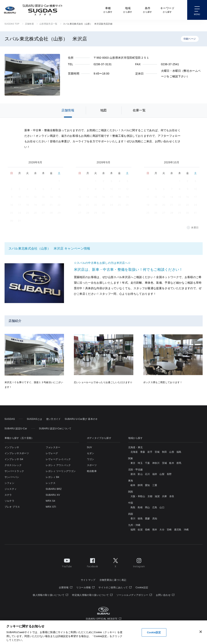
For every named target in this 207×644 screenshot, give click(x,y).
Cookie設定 (142, 588)
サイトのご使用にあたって (115, 588)
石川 (147, 474)
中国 (131, 503)
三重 (155, 485)
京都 (150, 496)
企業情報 (66, 588)
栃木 (172, 463)
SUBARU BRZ (54, 489)
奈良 (172, 496)
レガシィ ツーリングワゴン (61, 471)
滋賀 (157, 496)
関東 (131, 458)
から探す (108, 10)
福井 (155, 474)
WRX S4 (51, 501)
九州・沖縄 (134, 525)
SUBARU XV (53, 495)
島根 (140, 507)
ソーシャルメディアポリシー (134, 595)
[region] (103, 632)
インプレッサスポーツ (17, 453)
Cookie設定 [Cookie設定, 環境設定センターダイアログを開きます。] (154, 632)
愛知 (147, 485)
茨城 (165, 463)
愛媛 (147, 519)
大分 (162, 530)
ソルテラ (9, 501)
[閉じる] (201, 632)
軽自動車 (92, 471)
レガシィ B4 (52, 477)
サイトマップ (88, 580)
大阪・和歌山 (138, 496)
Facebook (93, 562)
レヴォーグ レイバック (58, 459)
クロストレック (13, 465)
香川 (133, 519)
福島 (179, 452)
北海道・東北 (135, 447)
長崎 (147, 530)
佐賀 (140, 530)
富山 (140, 474)
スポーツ (92, 465)
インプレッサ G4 (14, 459)
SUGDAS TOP (12, 24)
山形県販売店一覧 (48, 24)
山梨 (162, 474)
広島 (155, 507)
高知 (155, 519)
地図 (103, 110)
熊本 (155, 530)
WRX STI (51, 507)
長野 (169, 474)
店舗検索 (29, 24)
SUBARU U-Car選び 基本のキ (81, 419)
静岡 (140, 485)
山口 (162, 507)
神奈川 (156, 463)
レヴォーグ (52, 453)
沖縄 (186, 530)
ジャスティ (11, 489)
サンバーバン (12, 477)
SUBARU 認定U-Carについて (55, 429)
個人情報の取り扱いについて (50, 595)
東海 (131, 481)
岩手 (150, 452)
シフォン (9, 483)
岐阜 (133, 485)
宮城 (157, 452)
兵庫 (165, 496)
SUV (90, 447)
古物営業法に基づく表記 (113, 580)
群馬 (179, 463)
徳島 (140, 519)
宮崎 (169, 530)
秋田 (165, 452)
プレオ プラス (12, 507)
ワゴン (91, 459)
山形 (172, 452)
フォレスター (53, 447)
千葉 (147, 463)
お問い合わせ (165, 595)
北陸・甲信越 (135, 470)
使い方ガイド (53, 419)
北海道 (134, 452)
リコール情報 (85, 588)
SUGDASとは (34, 419)
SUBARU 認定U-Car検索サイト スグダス (43, 10)
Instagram (139, 562)
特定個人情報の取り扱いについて (92, 595)
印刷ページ (190, 39)
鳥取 (133, 507)
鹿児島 (178, 530)
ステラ (8, 495)
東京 (133, 463)
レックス (51, 483)
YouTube (67, 562)
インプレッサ (12, 447)
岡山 (147, 507)
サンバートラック (14, 471)
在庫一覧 (139, 110)
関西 (131, 492)
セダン (91, 453)
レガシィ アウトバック (58, 465)
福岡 (133, 530)
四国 (131, 514)
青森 (143, 452)
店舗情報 (68, 110)
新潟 (133, 474)
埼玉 (140, 463)
